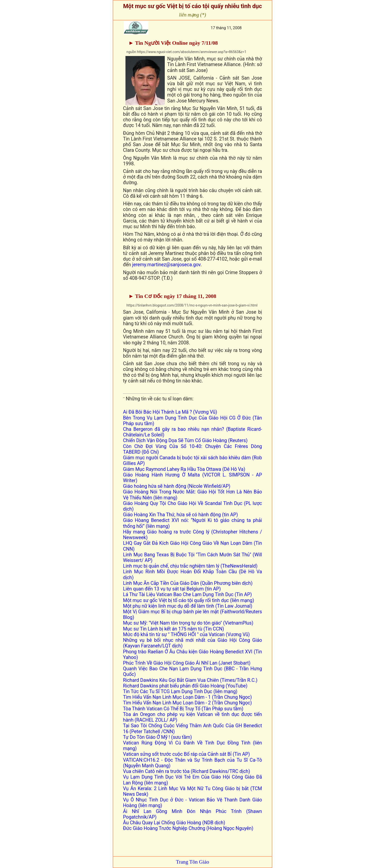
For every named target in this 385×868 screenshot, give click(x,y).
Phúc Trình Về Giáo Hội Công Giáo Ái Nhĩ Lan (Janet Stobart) (187, 663)
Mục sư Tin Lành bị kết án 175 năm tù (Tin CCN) (174, 629)
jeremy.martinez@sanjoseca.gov (166, 265)
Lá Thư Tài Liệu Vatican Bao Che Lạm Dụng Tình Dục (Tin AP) (187, 595)
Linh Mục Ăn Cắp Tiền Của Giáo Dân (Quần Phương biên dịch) (188, 583)
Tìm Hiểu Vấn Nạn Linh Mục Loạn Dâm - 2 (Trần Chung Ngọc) (187, 703)
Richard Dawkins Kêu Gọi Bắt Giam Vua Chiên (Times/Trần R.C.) (190, 680)
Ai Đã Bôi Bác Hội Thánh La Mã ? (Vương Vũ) (170, 412)
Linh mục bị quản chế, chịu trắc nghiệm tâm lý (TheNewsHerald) (190, 566)
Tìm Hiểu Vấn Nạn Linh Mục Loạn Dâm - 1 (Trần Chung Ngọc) (187, 697)
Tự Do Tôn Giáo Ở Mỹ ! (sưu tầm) (157, 737)
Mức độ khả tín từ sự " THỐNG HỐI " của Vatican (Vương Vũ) (186, 635)
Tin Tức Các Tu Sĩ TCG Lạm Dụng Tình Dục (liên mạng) (180, 692)
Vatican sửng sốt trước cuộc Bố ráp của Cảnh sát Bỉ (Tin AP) (186, 754)
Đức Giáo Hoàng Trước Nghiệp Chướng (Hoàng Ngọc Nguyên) (188, 828)
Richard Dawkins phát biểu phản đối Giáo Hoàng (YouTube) (185, 686)
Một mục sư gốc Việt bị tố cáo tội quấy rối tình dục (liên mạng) (189, 600)
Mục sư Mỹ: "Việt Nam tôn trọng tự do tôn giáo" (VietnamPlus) (188, 623)
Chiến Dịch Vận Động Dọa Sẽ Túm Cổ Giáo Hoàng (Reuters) (185, 441)
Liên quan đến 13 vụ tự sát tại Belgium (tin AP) (172, 589)
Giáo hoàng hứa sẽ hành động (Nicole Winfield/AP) (177, 486)
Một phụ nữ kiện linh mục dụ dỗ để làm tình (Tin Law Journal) (188, 606)
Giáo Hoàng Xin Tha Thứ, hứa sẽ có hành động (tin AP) (180, 515)
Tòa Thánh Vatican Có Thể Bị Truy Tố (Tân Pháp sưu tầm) (183, 709)
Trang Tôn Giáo (193, 862)
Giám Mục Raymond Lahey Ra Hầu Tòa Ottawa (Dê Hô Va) (184, 469)
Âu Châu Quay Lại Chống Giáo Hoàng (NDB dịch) (174, 823)
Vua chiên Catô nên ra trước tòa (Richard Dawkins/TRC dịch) (187, 771)
